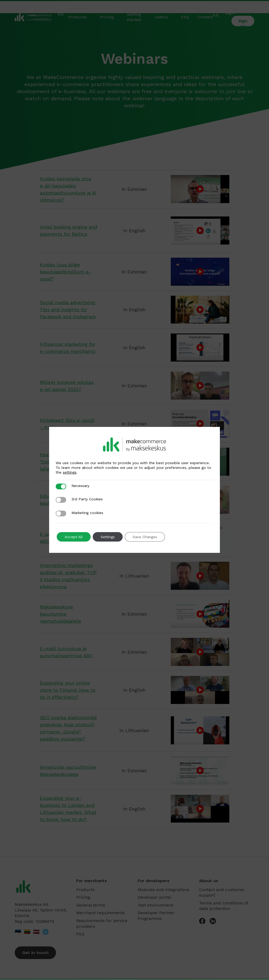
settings (70, 472)
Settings (108, 537)
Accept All (74, 537)
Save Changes (145, 537)
